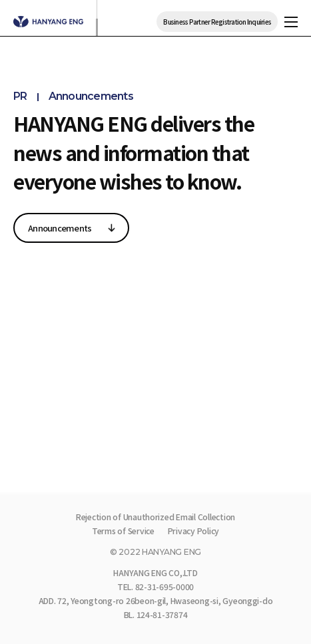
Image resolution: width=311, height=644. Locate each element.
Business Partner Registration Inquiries (217, 22)
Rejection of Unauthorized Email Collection (155, 517)
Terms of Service (123, 531)
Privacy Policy (193, 531)
